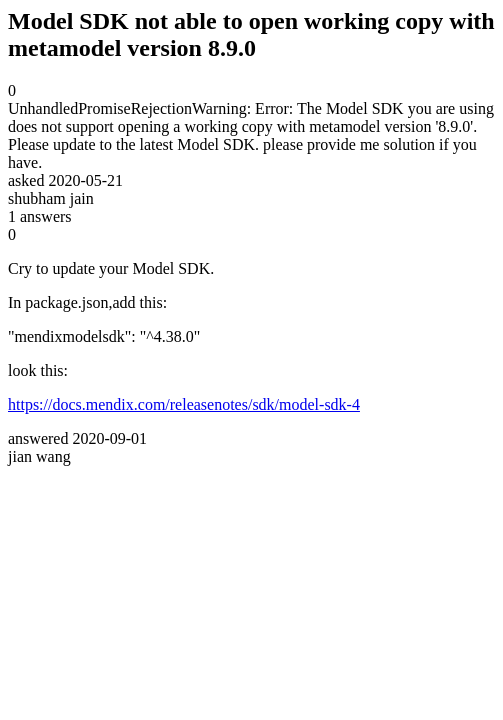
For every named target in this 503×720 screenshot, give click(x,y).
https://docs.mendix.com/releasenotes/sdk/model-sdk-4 (184, 404)
